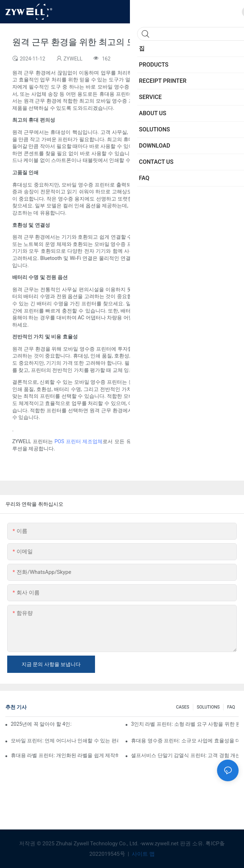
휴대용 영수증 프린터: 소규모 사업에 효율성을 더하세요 (185, 741)
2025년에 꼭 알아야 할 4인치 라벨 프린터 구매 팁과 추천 (41, 724)
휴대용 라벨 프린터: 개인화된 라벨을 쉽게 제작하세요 (65, 755)
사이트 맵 (142, 854)
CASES (183, 707)
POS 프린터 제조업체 (78, 441)
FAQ (231, 707)
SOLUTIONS (208, 707)
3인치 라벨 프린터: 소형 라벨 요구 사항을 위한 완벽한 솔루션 (185, 724)
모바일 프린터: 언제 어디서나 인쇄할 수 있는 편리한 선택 (65, 741)
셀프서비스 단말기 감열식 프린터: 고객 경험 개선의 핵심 (185, 755)
